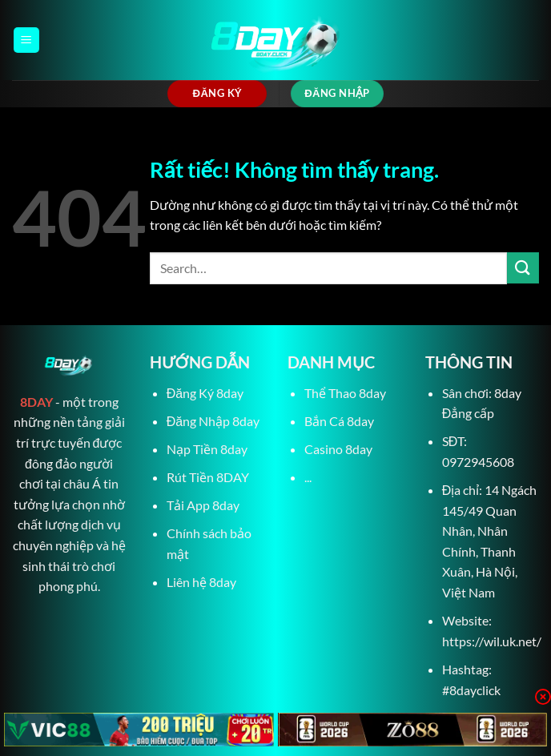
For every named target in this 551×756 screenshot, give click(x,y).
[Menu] (26, 40)
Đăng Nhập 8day (213, 421)
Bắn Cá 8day (339, 421)
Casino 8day (338, 449)
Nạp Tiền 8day (207, 449)
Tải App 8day (203, 505)
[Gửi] (523, 268)
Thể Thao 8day (345, 393)
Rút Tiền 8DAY (208, 477)
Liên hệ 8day (201, 582)
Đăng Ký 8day (205, 393)
